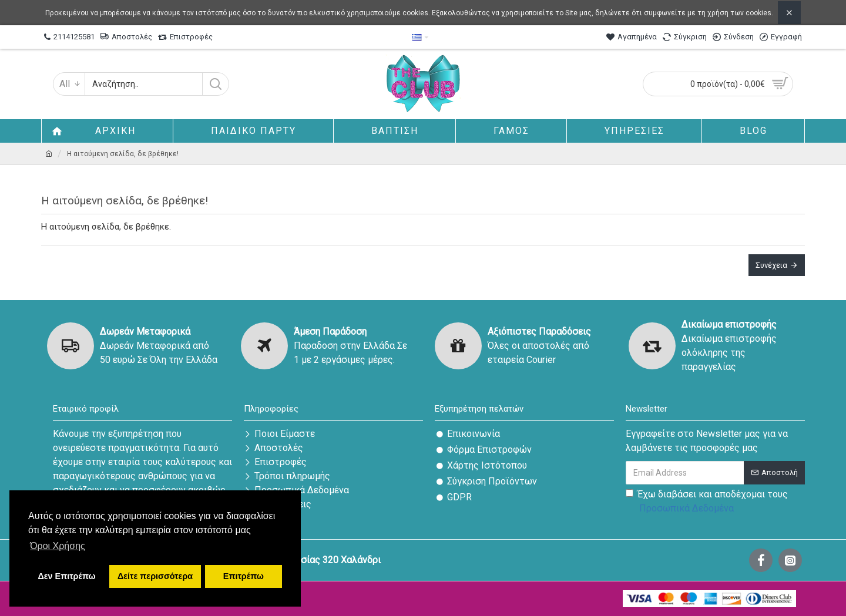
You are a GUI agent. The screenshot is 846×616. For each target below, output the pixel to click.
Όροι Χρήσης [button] (58, 546)
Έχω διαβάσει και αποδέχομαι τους (707, 502)
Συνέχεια (771, 265)
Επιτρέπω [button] (244, 576)
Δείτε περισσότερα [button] (155, 576)
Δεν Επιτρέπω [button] (66, 576)
